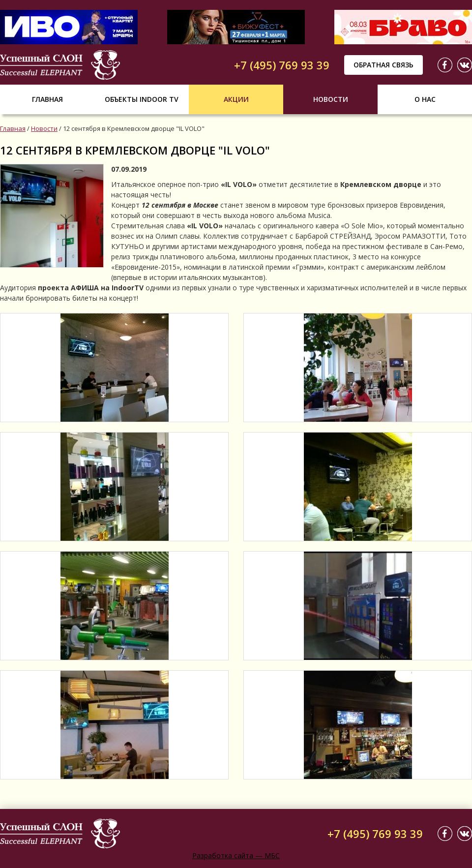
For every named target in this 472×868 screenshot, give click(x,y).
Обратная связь (383, 65)
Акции (236, 99)
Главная (47, 99)
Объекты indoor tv (142, 99)
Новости (331, 99)
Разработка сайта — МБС (236, 855)
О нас (425, 99)
